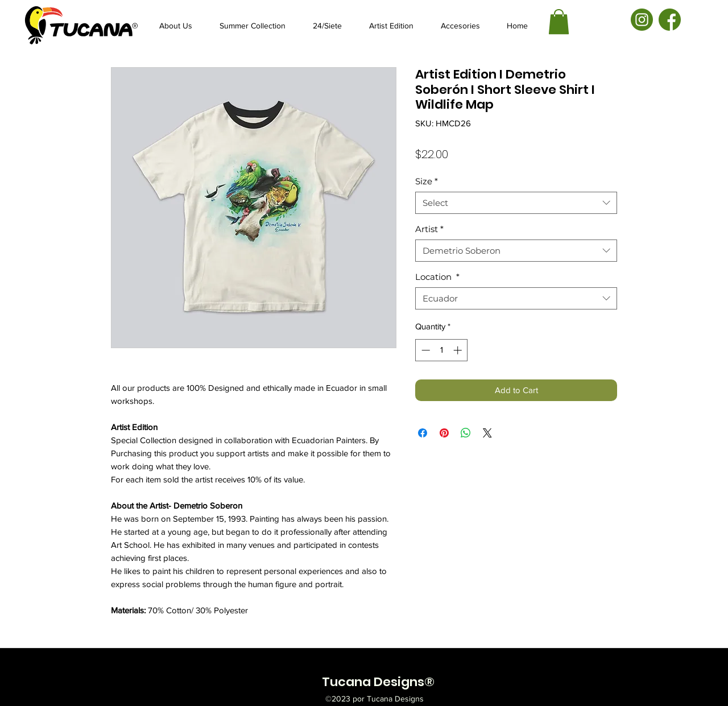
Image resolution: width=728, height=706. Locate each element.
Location (437, 277)
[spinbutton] (442, 350)
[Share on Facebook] (423, 433)
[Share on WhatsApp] (466, 433)
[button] (559, 22)
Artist (429, 229)
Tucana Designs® (378, 682)
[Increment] (459, 350)
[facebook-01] (670, 20)
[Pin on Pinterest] (444, 433)
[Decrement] (425, 350)
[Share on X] (487, 433)
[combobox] (516, 203)
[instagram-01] (642, 20)
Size (427, 181)
